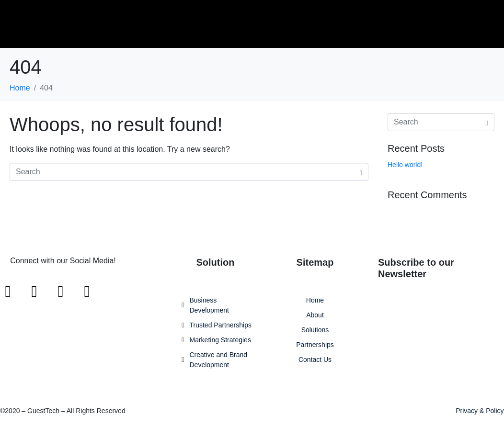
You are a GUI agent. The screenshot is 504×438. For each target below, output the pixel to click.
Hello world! (405, 165)
